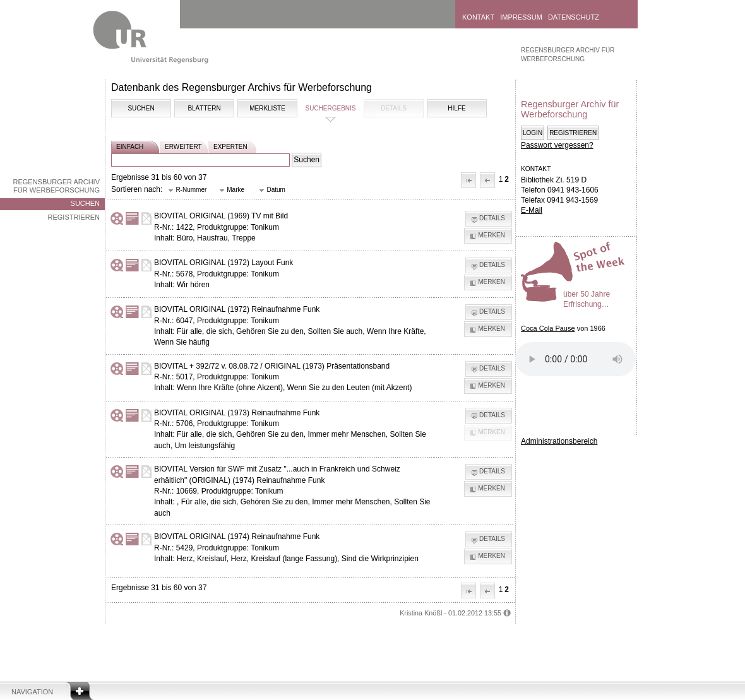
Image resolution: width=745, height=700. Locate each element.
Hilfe (456, 108)
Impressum (521, 17)
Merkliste (267, 108)
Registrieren (74, 217)
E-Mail (532, 210)
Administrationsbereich (559, 441)
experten (230, 147)
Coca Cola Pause (548, 328)
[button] (468, 180)
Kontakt (478, 17)
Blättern (204, 108)
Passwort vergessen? (557, 145)
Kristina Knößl (421, 613)
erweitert (183, 147)
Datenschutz (574, 17)
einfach (130, 147)
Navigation (32, 692)
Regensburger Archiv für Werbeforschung (56, 186)
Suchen (85, 203)
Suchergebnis (330, 108)
